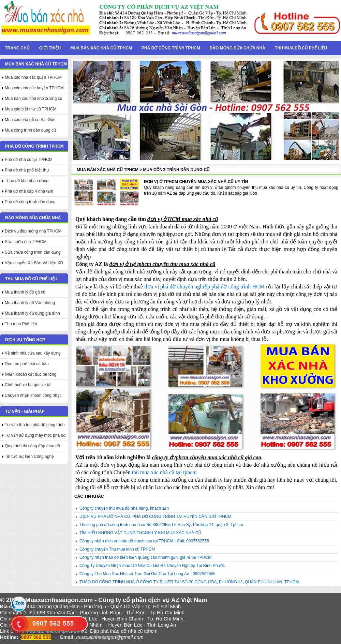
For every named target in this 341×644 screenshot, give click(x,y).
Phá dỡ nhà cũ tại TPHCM (29, 160)
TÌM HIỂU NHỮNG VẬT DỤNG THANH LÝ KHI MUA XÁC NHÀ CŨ (140, 533)
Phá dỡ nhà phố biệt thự (27, 170)
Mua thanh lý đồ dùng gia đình (32, 313)
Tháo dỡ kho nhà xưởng (27, 181)
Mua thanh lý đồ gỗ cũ (25, 292)
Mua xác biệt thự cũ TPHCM (31, 109)
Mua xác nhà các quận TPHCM (33, 77)
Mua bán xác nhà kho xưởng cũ (33, 99)
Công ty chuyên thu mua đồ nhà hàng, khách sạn (124, 508)
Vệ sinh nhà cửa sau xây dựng (33, 353)
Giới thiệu (50, 48)
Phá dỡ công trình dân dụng (30, 202)
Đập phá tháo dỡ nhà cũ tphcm (124, 631)
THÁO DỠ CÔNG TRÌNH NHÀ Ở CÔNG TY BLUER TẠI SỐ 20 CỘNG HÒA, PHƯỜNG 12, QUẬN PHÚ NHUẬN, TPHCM (189, 582)
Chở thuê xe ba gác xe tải (28, 385)
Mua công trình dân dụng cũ (30, 130)
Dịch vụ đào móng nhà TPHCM (33, 231)
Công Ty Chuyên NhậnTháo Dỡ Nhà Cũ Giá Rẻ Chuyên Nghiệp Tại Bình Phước (152, 566)
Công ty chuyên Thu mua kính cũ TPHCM (117, 549)
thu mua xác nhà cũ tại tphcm (164, 472)
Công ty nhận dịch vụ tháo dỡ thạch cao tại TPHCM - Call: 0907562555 (144, 541)
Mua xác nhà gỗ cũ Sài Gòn (30, 120)
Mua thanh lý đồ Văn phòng (30, 303)
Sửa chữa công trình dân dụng (33, 252)
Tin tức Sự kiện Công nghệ (29, 456)
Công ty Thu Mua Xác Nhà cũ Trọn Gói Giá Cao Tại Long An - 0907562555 (147, 574)
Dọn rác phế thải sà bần (27, 364)
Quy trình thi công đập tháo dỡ (32, 446)
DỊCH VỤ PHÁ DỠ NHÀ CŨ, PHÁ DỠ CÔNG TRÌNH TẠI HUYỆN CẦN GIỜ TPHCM (155, 516)
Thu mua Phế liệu (21, 324)
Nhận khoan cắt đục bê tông (31, 374)
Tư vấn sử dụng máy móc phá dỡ (35, 435)
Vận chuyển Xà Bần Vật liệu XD (34, 263)
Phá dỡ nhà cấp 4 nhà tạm (29, 191)
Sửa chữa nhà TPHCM (26, 242)
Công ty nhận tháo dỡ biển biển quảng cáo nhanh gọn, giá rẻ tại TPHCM (145, 557)
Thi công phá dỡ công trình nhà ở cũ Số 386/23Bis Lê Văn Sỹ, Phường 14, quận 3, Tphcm (161, 525)
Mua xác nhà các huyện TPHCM (34, 88)
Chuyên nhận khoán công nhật (33, 395)
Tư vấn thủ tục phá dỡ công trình (35, 425)
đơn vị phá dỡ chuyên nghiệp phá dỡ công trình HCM (205, 287)
